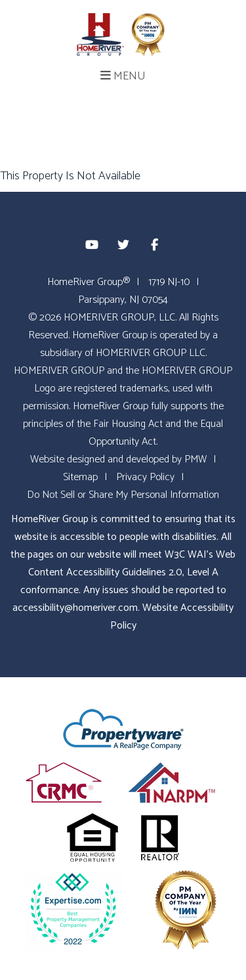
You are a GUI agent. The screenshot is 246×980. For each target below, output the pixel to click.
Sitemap (80, 477)
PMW (195, 459)
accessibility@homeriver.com (75, 608)
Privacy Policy (145, 477)
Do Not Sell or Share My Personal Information (123, 495)
